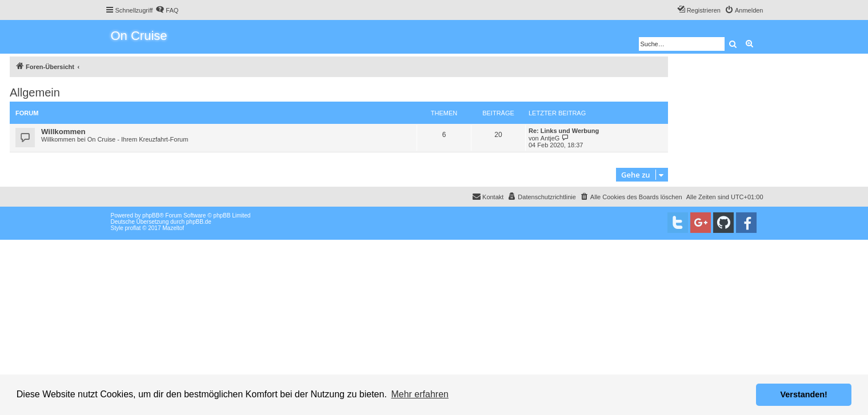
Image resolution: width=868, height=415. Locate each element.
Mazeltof (173, 228)
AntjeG (550, 138)
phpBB (151, 215)
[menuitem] (167, 10)
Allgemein (35, 92)
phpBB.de (199, 222)
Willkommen (63, 132)
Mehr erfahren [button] (420, 394)
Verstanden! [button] (804, 394)
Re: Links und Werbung (564, 131)
